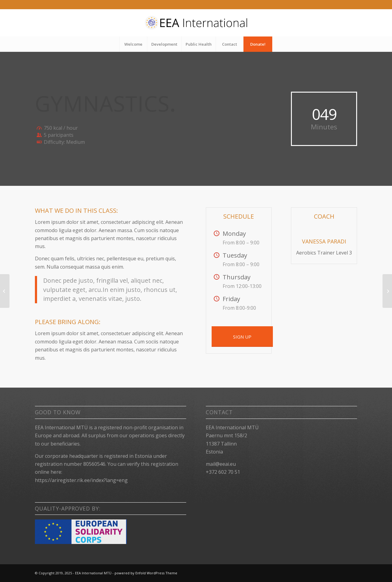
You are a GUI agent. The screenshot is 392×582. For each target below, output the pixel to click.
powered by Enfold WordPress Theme (146, 573)
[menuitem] (133, 44)
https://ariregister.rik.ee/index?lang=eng (81, 480)
